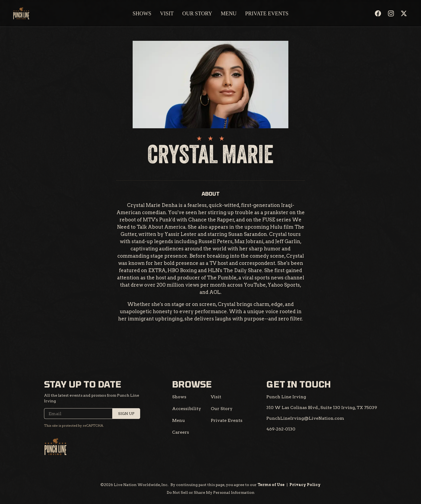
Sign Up (126, 414)
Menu (229, 13)
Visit (167, 13)
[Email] (92, 414)
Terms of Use (271, 485)
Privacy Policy (305, 485)
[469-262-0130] (281, 429)
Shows (142, 13)
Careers (181, 432)
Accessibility (187, 409)
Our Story (197, 13)
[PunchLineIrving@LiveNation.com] (305, 418)
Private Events (267, 13)
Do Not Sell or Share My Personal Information (211, 492)
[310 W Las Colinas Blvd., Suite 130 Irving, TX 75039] (322, 408)
